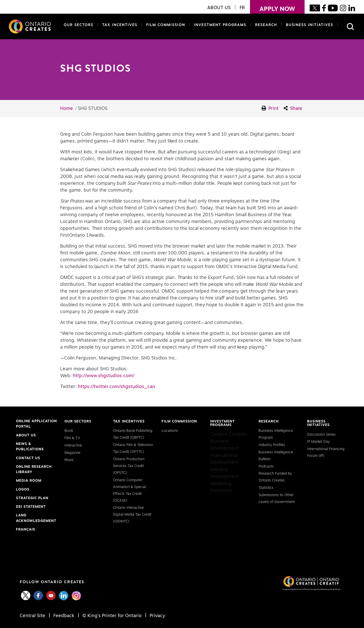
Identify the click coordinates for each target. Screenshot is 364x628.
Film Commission (165, 25)
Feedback (64, 616)
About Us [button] (219, 8)
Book (69, 431)
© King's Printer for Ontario (112, 616)
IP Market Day (318, 442)
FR (242, 8)
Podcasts (266, 467)
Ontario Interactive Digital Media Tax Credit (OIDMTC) (132, 515)
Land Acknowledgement (36, 519)
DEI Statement (31, 507)
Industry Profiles (272, 445)
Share (293, 108)
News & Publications (30, 447)
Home (67, 109)
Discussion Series (321, 435)
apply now (273, 6)
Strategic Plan (32, 498)
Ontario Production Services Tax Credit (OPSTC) (129, 466)
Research (266, 25)
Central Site (33, 616)
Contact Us (28, 458)
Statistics (266, 488)
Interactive (73, 445)
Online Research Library (34, 470)
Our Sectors (78, 25)
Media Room (29, 481)
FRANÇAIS (26, 530)
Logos (23, 490)
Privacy (157, 616)
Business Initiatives (310, 25)
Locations (170, 431)
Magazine (72, 453)
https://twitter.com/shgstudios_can (117, 387)
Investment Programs (220, 25)
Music (69, 460)
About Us (26, 435)
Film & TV (72, 438)
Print (270, 108)
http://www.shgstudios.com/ (104, 376)
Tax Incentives (120, 25)
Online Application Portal (36, 424)
